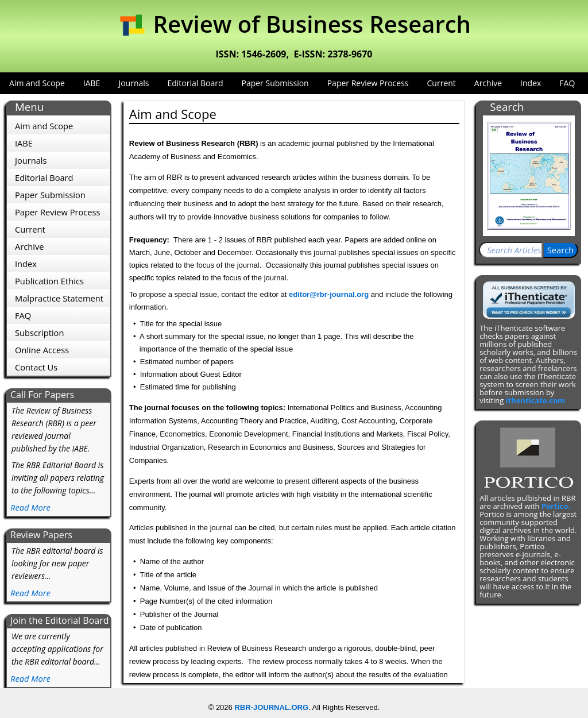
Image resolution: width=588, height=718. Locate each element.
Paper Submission (275, 83)
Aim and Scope (37, 83)
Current (442, 83)
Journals (134, 83)
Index (531, 83)
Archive (488, 83)
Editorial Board (195, 83)
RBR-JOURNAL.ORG (271, 707)
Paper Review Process (368, 83)
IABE (92, 83)
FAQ (567, 83)
